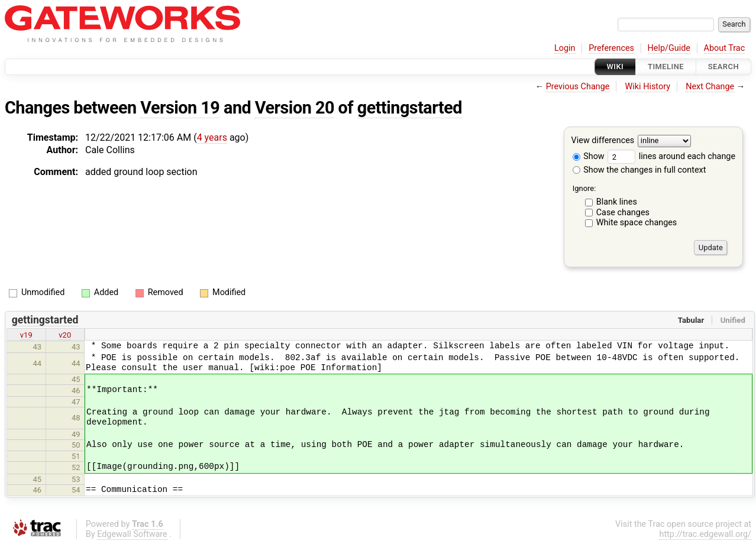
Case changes (623, 213)
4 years (212, 137)
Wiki (616, 67)
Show (589, 156)
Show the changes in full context (639, 170)
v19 (26, 335)
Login (565, 48)
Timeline (666, 67)
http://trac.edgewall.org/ (705, 534)
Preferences (611, 48)
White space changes (637, 223)
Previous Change (578, 87)
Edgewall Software (132, 534)
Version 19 (180, 108)
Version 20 (295, 108)
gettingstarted (410, 108)
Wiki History (648, 87)
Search (723, 67)
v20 (65, 335)
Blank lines (617, 202)
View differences (603, 141)
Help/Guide (669, 48)
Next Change (710, 87)
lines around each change (671, 156)
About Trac (725, 48)
